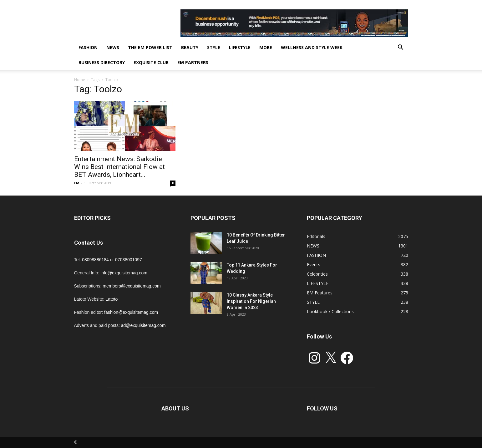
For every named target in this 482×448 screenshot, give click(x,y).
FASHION (88, 47)
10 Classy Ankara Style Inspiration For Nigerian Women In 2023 (251, 301)
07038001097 (129, 260)
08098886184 (95, 260)
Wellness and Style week (312, 47)
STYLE (214, 47)
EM (77, 183)
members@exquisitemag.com (132, 286)
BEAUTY (190, 47)
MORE (266, 47)
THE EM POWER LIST (150, 47)
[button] (401, 48)
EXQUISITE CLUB (151, 62)
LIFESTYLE (240, 47)
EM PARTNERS (193, 62)
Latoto (112, 299)
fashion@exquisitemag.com (131, 312)
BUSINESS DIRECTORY (102, 62)
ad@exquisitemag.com (143, 325)
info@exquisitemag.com (124, 273)
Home (80, 80)
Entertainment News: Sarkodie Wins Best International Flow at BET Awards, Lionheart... (119, 167)
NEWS (113, 47)
